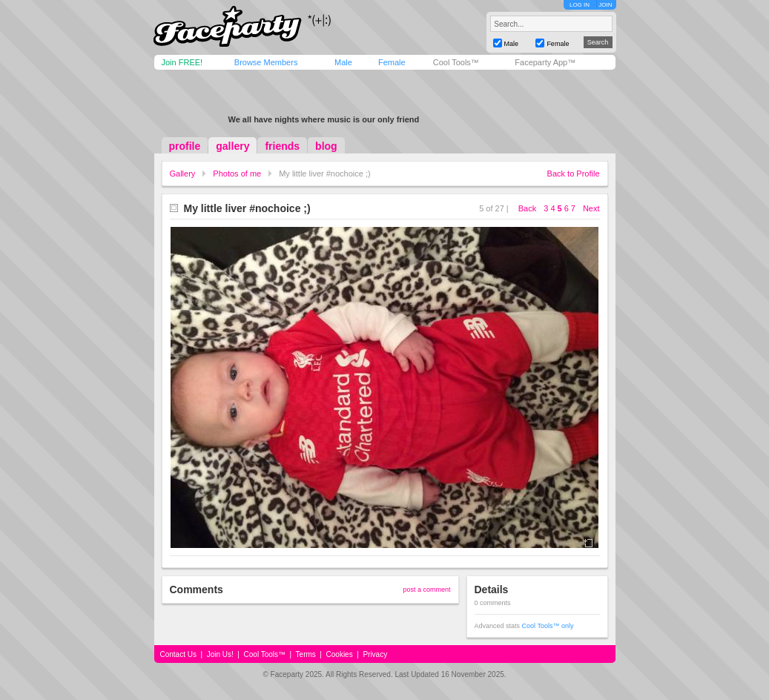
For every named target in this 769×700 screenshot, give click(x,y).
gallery (232, 146)
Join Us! (220, 654)
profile (185, 146)
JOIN (605, 5)
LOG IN (580, 5)
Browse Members (266, 62)
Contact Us (178, 654)
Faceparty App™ (545, 62)
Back (527, 208)
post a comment (426, 590)
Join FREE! (182, 62)
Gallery (183, 174)
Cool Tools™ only (548, 626)
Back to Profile (574, 174)
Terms (306, 654)
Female (392, 62)
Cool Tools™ (456, 62)
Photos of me (237, 174)
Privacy (375, 654)
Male (343, 62)
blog (326, 146)
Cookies (340, 654)
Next (591, 208)
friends (282, 146)
